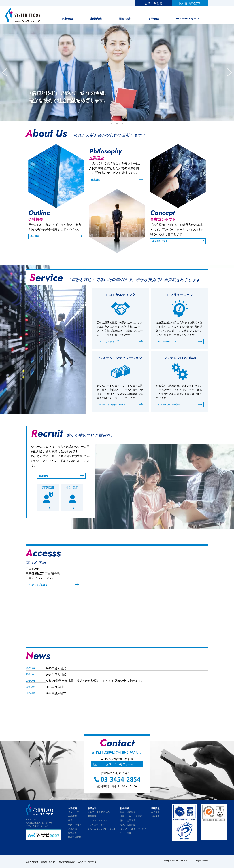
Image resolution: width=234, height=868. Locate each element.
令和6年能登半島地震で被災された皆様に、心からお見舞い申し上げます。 (95, 681)
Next (229, 72)
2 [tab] (117, 123)
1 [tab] (112, 123)
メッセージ (73, 813)
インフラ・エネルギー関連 (133, 829)
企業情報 (67, 19)
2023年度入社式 (56, 688)
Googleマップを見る (39, 585)
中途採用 (72, 488)
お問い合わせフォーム (120, 765)
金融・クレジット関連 (131, 817)
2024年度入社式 (56, 675)
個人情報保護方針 (190, 3)
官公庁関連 (126, 834)
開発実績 (124, 19)
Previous (5, 72)
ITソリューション (168, 342)
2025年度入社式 (56, 669)
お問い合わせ (154, 3)
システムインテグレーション (115, 405)
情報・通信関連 (128, 813)
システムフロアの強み (171, 405)
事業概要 (92, 817)
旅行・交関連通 (128, 821)
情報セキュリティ (51, 862)
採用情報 (153, 19)
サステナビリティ (188, 19)
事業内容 (96, 19)
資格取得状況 (75, 838)
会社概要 (35, 236)
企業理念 (96, 180)
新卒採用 (48, 488)
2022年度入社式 (56, 694)
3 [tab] (122, 123)
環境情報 (102, 862)
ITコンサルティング (110, 342)
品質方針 (89, 862)
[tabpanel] (117, 72)
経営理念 (72, 834)
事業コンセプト (161, 241)
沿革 (70, 821)
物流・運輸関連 (128, 825)
